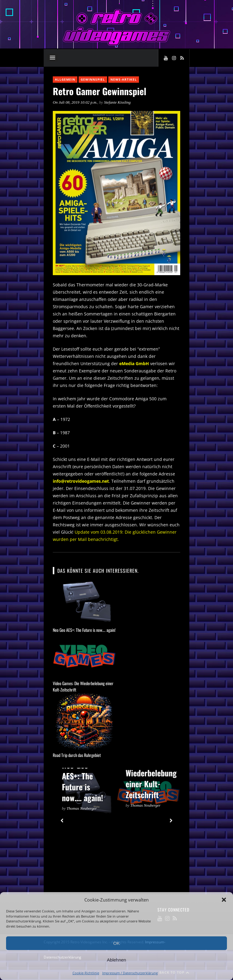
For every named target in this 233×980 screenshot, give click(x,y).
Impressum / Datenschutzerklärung (130, 973)
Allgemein (65, 79)
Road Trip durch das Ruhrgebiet (77, 755)
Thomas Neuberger (82, 808)
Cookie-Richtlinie (86, 973)
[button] (224, 900)
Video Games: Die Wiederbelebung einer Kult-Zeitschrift (151, 773)
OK (116, 943)
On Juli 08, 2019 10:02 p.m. (75, 102)
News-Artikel (124, 79)
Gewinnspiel (93, 79)
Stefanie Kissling (117, 102)
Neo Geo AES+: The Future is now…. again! (84, 630)
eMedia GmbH (134, 363)
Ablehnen (116, 960)
